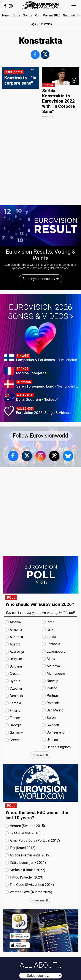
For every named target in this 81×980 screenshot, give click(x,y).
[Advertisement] (40, 162)
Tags (33, 24)
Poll (38, 15)
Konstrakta (45, 24)
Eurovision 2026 (41, 312)
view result (41, 755)
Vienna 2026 (52, 15)
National (69, 15)
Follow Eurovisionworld (40, 436)
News (6, 15)
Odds (16, 15)
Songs (28, 15)
